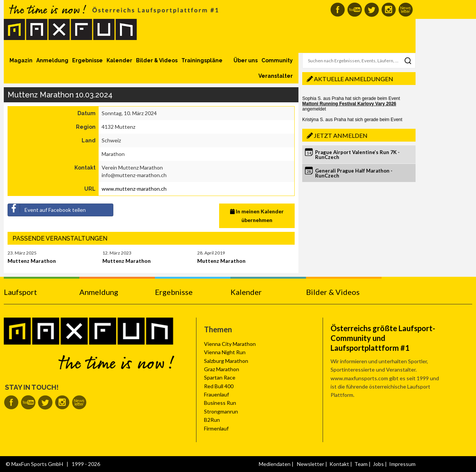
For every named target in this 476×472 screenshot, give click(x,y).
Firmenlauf (216, 428)
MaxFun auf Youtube (355, 10)
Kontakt (339, 464)
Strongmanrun (221, 411)
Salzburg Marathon (226, 361)
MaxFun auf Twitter (372, 10)
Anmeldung (52, 60)
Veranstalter (276, 76)
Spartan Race (220, 377)
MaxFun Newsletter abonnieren (406, 10)
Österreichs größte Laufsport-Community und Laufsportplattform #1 (383, 338)
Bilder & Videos (157, 60)
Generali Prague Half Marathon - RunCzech (354, 173)
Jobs (378, 464)
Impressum (402, 464)
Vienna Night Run (225, 352)
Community (277, 60)
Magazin (21, 60)
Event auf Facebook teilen (47, 208)
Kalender (119, 60)
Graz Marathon (222, 369)
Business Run (220, 403)
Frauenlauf (216, 394)
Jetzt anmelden (341, 135)
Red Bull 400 (219, 386)
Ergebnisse (87, 60)
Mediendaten (275, 464)
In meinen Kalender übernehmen (257, 215)
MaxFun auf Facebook (338, 10)
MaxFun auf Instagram (389, 10)
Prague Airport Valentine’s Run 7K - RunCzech (357, 155)
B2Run (212, 420)
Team (361, 464)
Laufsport (20, 292)
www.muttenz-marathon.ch (134, 189)
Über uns (246, 60)
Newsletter (311, 464)
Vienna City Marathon (230, 344)
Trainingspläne (202, 60)
